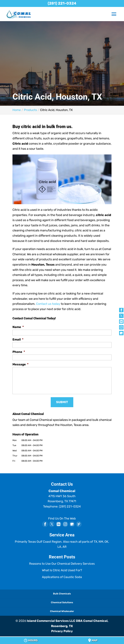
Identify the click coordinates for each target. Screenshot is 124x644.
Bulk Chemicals (62, 594)
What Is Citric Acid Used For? (62, 570)
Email (18, 340)
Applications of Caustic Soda (62, 577)
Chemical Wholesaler (62, 611)
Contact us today (48, 304)
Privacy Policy (62, 631)
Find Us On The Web (62, 518)
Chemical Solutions (62, 602)
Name (18, 327)
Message (20, 364)
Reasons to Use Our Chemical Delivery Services (62, 564)
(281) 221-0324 (62, 3)
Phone (19, 352)
